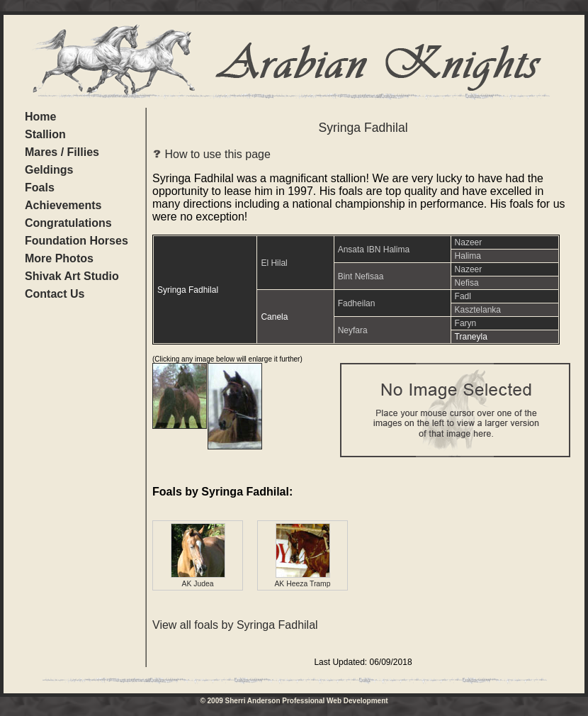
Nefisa (467, 283)
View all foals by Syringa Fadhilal (235, 625)
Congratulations (68, 223)
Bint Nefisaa (361, 276)
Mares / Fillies (62, 152)
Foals (40, 188)
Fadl (463, 296)
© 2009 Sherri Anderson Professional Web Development (294, 701)
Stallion (45, 134)
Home (40, 117)
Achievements (63, 205)
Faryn (466, 323)
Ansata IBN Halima (374, 250)
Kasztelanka (478, 310)
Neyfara (353, 330)
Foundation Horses (77, 241)
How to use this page (211, 154)
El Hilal (274, 263)
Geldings (49, 170)
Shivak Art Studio (72, 276)
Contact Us (55, 294)
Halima (468, 256)
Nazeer (469, 242)
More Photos (59, 258)
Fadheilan (357, 303)
